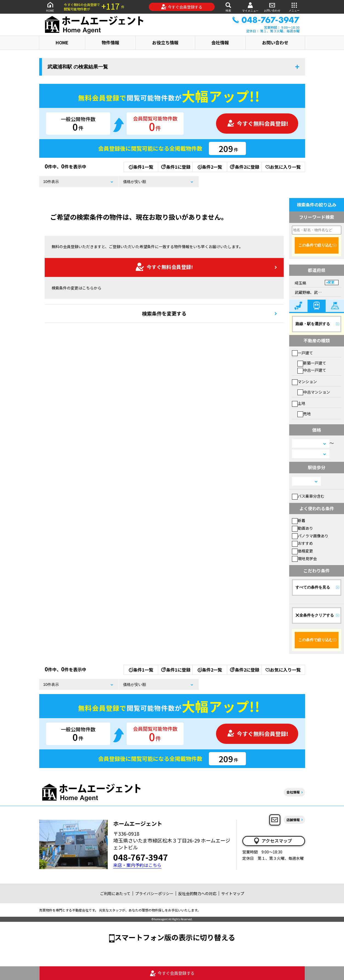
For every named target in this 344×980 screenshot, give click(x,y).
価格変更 (302, 551)
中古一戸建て (312, 370)
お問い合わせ (272, 7)
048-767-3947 (141, 857)
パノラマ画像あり (310, 536)
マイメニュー (250, 7)
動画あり (302, 528)
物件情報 (110, 42)
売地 (304, 414)
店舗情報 (293, 820)
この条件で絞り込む (315, 245)
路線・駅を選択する (313, 324)
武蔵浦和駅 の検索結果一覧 (78, 67)
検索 (228, 7)
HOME (50, 7)
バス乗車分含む (308, 496)
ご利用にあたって (115, 893)
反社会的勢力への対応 (197, 893)
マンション (304, 382)
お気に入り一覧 (283, 167)
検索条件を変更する (164, 313)
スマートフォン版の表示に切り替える (175, 937)
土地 (299, 403)
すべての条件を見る (313, 587)
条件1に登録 (175, 167)
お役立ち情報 (165, 42)
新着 (299, 520)
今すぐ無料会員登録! (258, 123)
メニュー (294, 7)
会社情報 (220, 42)
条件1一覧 (141, 167)
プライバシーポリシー (154, 893)
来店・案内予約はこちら (137, 865)
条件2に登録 (244, 167)
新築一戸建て (312, 363)
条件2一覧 (210, 167)
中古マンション (314, 392)
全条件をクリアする (315, 615)
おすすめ (302, 543)
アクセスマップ (272, 841)
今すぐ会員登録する (182, 7)
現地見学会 (304, 558)
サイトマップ (233, 893)
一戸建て (302, 353)
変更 (331, 282)
